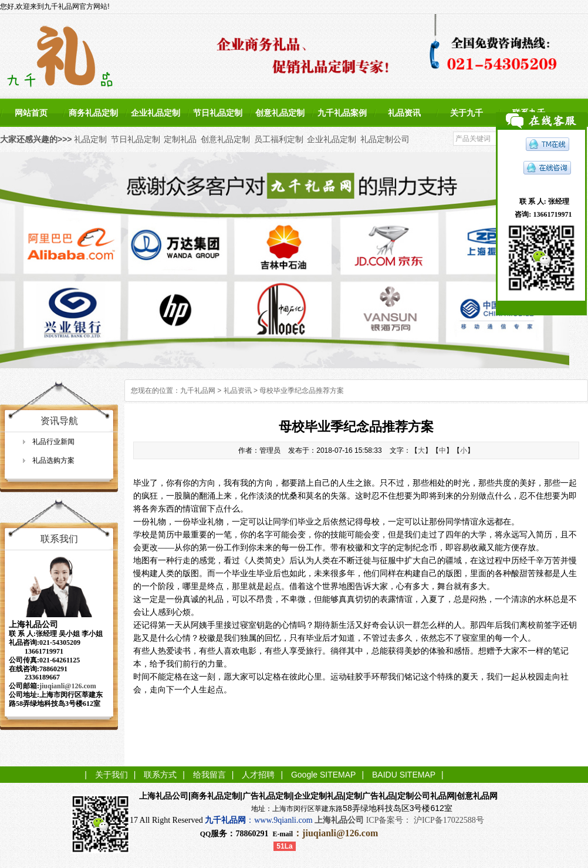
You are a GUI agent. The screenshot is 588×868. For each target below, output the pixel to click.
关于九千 (467, 113)
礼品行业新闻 (53, 442)
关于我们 (111, 775)
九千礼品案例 (342, 113)
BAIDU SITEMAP (404, 775)
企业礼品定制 (156, 113)
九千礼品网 (198, 391)
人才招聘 (258, 775)
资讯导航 (59, 421)
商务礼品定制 (93, 113)
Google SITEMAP (324, 775)
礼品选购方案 (53, 460)
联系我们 (59, 539)
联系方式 (160, 775)
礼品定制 (90, 139)
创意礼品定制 (280, 113)
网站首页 (31, 113)
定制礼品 (180, 139)
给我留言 (209, 775)
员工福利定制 (279, 139)
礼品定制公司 (385, 139)
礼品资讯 (404, 113)
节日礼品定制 (218, 113)
